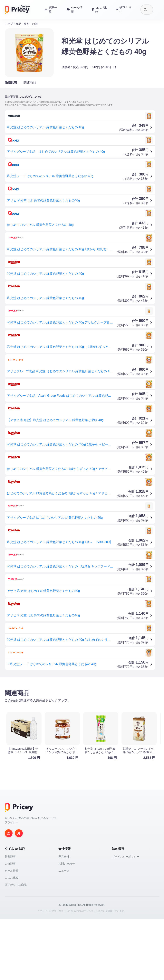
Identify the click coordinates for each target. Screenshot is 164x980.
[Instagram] (9, 894)
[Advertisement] (82, 711)
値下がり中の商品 (16, 946)
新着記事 (10, 918)
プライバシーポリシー (126, 918)
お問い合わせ (67, 925)
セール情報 (12, 932)
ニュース (64, 932)
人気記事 (10, 925)
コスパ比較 (12, 939)
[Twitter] (19, 894)
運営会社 (64, 918)
